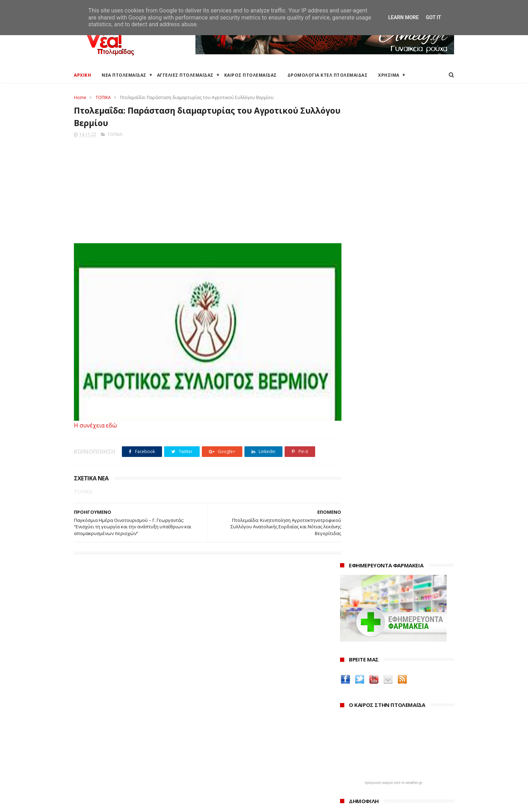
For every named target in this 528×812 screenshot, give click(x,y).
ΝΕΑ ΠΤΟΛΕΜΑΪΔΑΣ (124, 75)
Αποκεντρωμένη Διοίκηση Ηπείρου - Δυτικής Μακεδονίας (255, 752)
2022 (346, 754)
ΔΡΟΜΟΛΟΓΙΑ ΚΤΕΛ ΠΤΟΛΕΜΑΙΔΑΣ (328, 75)
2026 (346, 715)
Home (80, 97)
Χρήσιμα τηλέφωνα (96, 783)
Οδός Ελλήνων (359, 624)
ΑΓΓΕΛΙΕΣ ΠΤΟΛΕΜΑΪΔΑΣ (185, 75)
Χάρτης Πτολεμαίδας (97, 766)
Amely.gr (352, 599)
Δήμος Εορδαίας (222, 715)
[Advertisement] (201, 189)
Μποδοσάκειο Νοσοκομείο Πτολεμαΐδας (251, 763)
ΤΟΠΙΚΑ (103, 97)
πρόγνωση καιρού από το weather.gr (394, 317)
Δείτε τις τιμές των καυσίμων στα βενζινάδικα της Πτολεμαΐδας (386, 562)
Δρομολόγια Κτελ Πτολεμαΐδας (110, 749)
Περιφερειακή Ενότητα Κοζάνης (239, 732)
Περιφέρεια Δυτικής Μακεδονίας (241, 740)
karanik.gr (353, 616)
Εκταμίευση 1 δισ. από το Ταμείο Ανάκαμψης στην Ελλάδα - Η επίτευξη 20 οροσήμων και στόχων (391, 408)
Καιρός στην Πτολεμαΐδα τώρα (109, 723)
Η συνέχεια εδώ (95, 426)
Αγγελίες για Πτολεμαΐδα (103, 732)
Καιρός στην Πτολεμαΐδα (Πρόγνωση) (117, 715)
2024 (346, 734)
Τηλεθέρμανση (220, 780)
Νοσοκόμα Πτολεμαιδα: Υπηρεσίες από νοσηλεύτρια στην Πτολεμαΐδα (392, 653)
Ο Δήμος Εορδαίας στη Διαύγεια (240, 723)
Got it (433, 17)
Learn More (403, 17)
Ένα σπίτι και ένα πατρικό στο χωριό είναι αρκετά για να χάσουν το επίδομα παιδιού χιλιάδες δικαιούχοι (397, 356)
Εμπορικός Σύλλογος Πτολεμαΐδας (243, 772)
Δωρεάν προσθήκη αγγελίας (107, 740)
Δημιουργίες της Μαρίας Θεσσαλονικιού (393, 633)
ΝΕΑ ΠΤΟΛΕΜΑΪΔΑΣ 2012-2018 (108, 803)
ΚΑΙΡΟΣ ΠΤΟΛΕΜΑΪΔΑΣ (250, 75)
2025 (346, 725)
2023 (346, 744)
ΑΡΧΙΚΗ (82, 75)
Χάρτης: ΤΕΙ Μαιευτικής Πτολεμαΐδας (116, 774)
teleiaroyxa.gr (358, 608)
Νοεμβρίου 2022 (366, 772)
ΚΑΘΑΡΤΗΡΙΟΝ (359, 641)
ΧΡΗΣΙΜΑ (389, 75)
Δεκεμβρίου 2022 (367, 762)
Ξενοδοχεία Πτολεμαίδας (103, 757)
